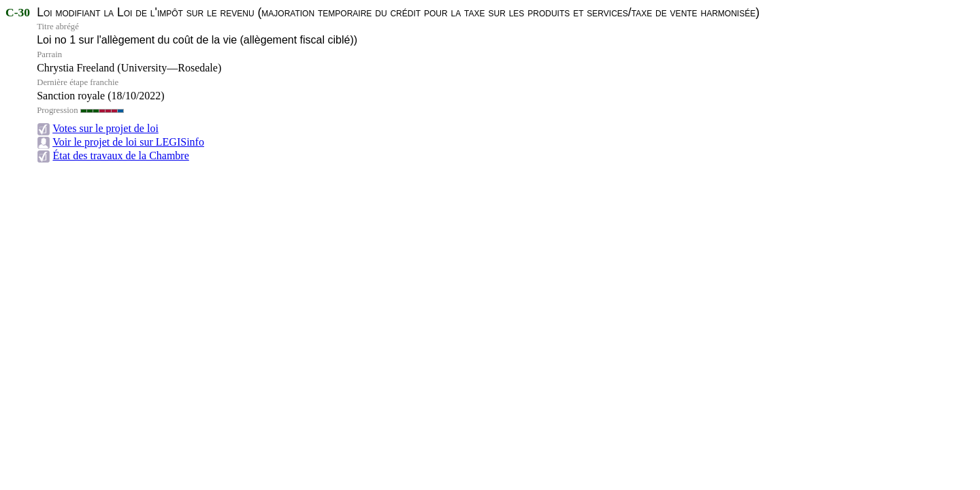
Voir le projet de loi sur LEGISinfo (128, 142)
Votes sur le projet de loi (105, 128)
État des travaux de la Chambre (120, 156)
